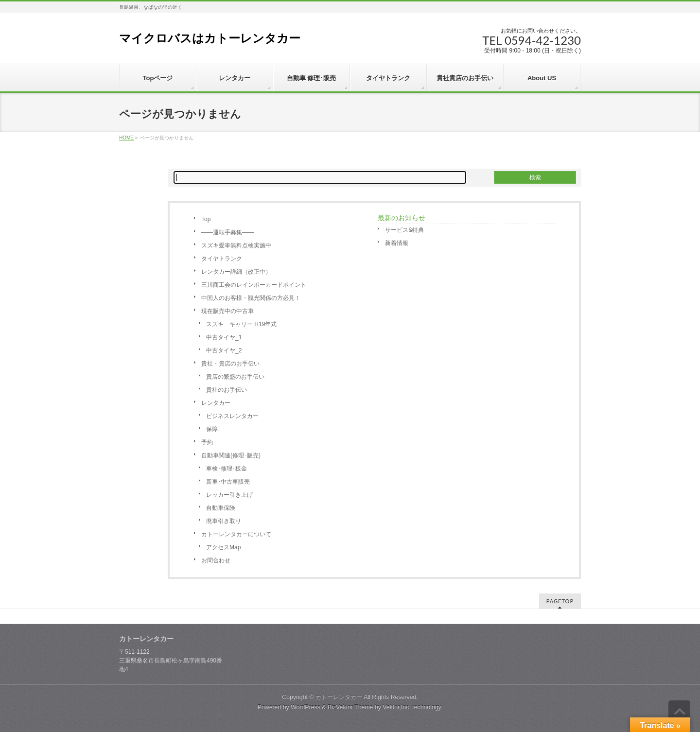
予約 (207, 442)
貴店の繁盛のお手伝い (235, 377)
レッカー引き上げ (229, 495)
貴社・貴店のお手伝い (230, 364)
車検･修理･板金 (227, 469)
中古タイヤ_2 (224, 350)
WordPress (306, 707)
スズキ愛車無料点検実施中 (236, 245)
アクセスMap (223, 547)
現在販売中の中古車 (227, 311)
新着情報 (397, 243)
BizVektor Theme (350, 707)
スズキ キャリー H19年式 (241, 324)
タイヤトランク (222, 259)
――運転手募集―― (227, 232)
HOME (126, 138)
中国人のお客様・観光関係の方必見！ (251, 298)
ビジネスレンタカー (232, 416)
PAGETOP (560, 601)
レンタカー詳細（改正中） (236, 272)
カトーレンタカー (339, 697)
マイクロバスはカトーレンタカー (210, 38)
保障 (212, 429)
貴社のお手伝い (227, 390)
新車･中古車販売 (228, 482)
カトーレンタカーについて (236, 534)
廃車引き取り (224, 521)
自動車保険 (221, 508)
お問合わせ (216, 560)
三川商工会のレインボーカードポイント (254, 285)
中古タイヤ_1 (224, 337)
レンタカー (216, 403)
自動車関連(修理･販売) (231, 455)
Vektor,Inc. (397, 707)
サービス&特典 (404, 230)
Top (206, 219)
